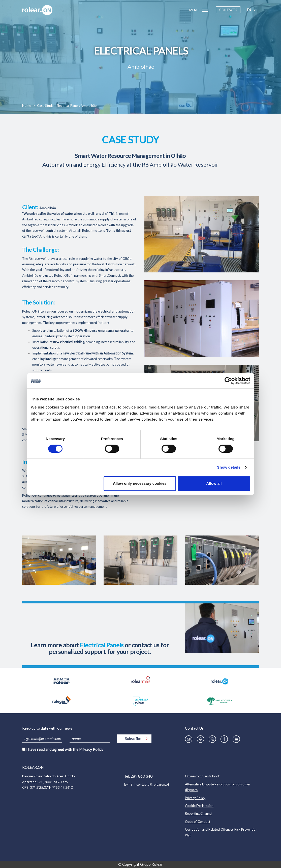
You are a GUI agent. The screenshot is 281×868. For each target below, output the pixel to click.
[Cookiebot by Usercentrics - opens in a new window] (228, 381)
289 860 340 (142, 776)
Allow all (214, 483)
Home (27, 106)
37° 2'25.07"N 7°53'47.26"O (52, 787)
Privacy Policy (91, 749)
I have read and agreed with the (65, 749)
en (252, 10)
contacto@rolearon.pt (153, 784)
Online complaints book (202, 776)
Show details (229, 467)
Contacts (228, 10)
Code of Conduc (197, 822)
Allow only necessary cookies (140, 483)
